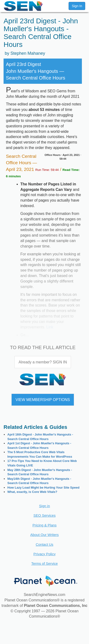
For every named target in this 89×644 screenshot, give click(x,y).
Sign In (77, 6)
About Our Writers (45, 535)
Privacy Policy (44, 554)
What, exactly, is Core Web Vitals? (32, 492)
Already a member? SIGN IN (43, 362)
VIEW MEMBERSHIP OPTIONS (43, 400)
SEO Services (44, 515)
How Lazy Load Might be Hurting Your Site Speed (43, 488)
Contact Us (44, 544)
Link (50, 327)
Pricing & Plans (45, 525)
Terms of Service (45, 563)
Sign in (45, 506)
